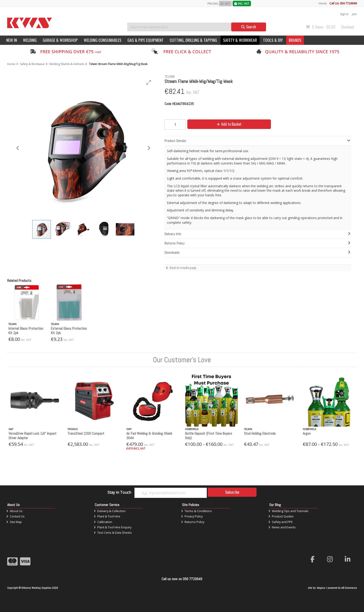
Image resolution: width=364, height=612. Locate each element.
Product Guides (281, 516)
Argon (307, 433)
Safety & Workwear (240, 40)
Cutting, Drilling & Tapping (193, 40)
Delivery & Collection (110, 511)
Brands (295, 40)
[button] (149, 82)
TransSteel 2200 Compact (86, 433)
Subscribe (232, 492)
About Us (14, 511)
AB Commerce (349, 588)
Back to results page (183, 268)
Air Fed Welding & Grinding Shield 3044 (149, 436)
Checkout (348, 27)
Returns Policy (193, 522)
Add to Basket (229, 124)
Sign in (344, 14)
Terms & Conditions (197, 511)
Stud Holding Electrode (260, 433)
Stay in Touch (119, 493)
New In (12, 40)
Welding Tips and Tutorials (288, 511)
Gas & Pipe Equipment (146, 40)
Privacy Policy (192, 516)
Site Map (14, 522)
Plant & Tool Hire (107, 516)
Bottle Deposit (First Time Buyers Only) (209, 436)
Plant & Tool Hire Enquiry (113, 527)
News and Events (282, 527)
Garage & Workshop (60, 40)
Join (354, 14)
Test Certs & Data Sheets (113, 533)
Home (323, 3)
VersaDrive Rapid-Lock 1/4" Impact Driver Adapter (32, 436)
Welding (30, 40)
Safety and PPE (281, 522)
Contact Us (15, 516)
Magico (321, 588)
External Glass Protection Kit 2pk (69, 331)
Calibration (103, 522)
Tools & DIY (273, 40)
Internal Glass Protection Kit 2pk (26, 331)
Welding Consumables (103, 40)
